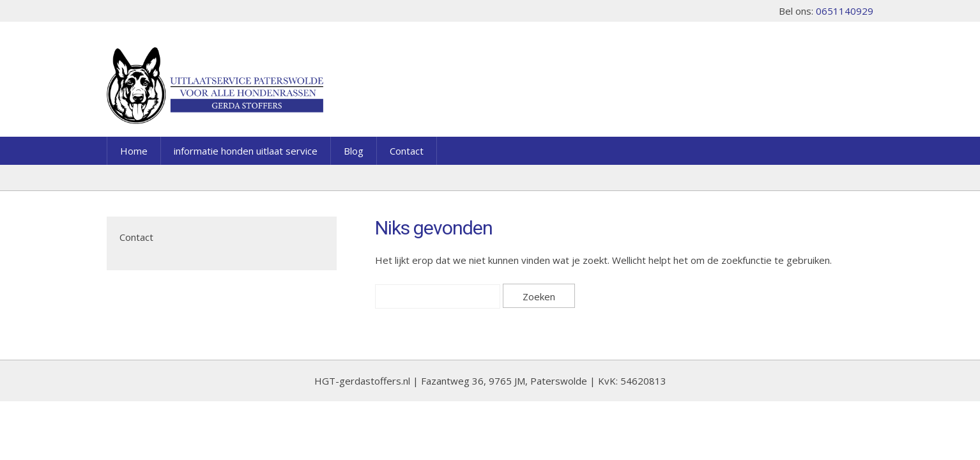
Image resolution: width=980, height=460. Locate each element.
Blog (354, 151)
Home (134, 151)
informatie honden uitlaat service (246, 151)
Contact (407, 151)
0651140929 (845, 11)
